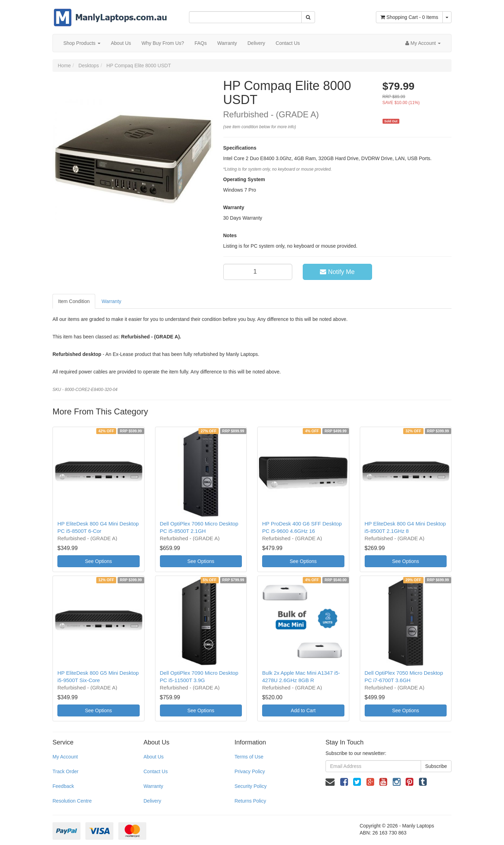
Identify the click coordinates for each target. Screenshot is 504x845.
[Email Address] (373, 766)
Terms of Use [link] (249, 757)
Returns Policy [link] (250, 801)
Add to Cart (303, 710)
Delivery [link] (152, 801)
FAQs (201, 43)
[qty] (258, 272)
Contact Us (288, 43)
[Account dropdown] (423, 43)
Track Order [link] (65, 771)
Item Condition (74, 301)
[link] (344, 782)
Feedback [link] (63, 786)
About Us (121, 43)
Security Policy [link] (251, 786)
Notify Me (337, 272)
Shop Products (82, 43)
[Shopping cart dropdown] (447, 17)
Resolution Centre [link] (72, 801)
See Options (99, 561)
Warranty (227, 43)
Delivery (256, 43)
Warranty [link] (153, 786)
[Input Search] (245, 17)
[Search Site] (308, 17)
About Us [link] (154, 757)
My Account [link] (65, 757)
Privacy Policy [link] (250, 771)
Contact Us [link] (156, 771)
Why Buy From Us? (163, 43)
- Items (409, 17)
